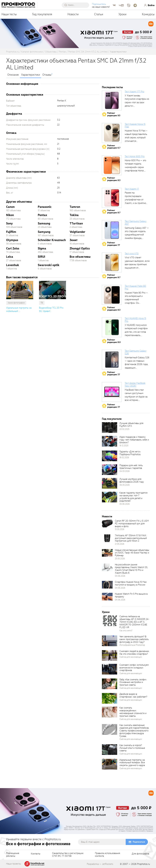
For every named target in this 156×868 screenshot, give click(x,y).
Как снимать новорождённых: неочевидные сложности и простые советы (133, 712)
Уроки (122, 14)
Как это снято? (126, 631)
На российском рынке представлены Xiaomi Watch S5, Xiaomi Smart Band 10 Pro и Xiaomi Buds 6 (131, 569)
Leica (10, 257)
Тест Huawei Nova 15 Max (135, 125)
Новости (73, 14)
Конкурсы (148, 14)
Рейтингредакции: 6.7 (114, 147)
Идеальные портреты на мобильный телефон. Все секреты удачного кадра (132, 763)
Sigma (42, 248)
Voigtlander (77, 232)
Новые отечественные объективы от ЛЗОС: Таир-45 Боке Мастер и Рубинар (132, 553)
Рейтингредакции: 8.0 (114, 341)
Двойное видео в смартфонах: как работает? (133, 695)
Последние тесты (112, 87)
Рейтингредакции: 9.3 (114, 114)
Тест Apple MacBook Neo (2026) (135, 385)
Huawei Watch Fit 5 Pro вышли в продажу (131, 595)
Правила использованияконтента (107, 855)
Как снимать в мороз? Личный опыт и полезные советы (132, 748)
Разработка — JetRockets (100, 864)
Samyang (44, 232)
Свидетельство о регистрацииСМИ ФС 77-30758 (68, 855)
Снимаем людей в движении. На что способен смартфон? (134, 653)
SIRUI (42, 257)
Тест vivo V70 (132, 254)
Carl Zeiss (13, 248)
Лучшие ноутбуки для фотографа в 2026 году (132, 480)
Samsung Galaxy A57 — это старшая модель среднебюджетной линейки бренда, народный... (137, 235)
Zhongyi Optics (80, 248)
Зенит (74, 240)
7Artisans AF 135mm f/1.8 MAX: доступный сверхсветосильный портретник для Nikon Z (131, 538)
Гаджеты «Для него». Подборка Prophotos (130, 453)
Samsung (44, 223)
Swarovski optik (49, 265)
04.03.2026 (125, 471)
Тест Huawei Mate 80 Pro (135, 287)
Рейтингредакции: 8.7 (114, 212)
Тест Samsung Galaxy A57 (136, 223)
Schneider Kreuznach (52, 240)
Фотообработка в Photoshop (132, 645)
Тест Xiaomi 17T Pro (134, 92)
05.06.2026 (125, 504)
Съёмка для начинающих (131, 657)
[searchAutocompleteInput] (77, 5)
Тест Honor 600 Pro (135, 156)
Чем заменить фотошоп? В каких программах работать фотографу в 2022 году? (134, 639)
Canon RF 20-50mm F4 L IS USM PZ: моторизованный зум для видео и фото (132, 524)
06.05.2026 (125, 485)
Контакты (36, 854)
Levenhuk (13, 265)
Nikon (10, 215)
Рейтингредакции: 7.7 (114, 244)
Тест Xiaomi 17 (132, 189)
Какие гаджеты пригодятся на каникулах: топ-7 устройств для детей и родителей (133, 497)
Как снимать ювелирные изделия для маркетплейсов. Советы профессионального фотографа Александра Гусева (134, 731)
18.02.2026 (124, 457)
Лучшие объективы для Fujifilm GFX (131, 425)
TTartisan (76, 223)
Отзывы (47, 75)
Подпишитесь (99, 4)
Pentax (42, 215)
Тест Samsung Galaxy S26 (136, 352)
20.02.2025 (124, 429)
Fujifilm (11, 232)
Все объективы (80, 257)
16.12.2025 (124, 446)
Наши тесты (9, 14)
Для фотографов (140, 854)
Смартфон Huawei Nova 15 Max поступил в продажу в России (131, 583)
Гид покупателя (42, 14)
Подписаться (139, 842)
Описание (13, 75)
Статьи (99, 14)
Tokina (74, 215)
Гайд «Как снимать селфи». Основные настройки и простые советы (133, 682)
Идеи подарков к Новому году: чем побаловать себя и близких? (134, 440)
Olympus (12, 240)
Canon (10, 207)
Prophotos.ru (144, 864)
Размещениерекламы (13, 855)
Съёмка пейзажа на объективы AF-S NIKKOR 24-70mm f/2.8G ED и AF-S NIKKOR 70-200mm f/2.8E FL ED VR (134, 622)
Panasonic (45, 207)
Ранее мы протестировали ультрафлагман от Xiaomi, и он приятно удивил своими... (135, 200)
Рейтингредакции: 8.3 (114, 179)
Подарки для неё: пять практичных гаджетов (131, 467)
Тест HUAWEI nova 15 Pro (135, 320)
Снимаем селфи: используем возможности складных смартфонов (134, 668)
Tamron (75, 207)
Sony (9, 223)
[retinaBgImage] (110, 428)
